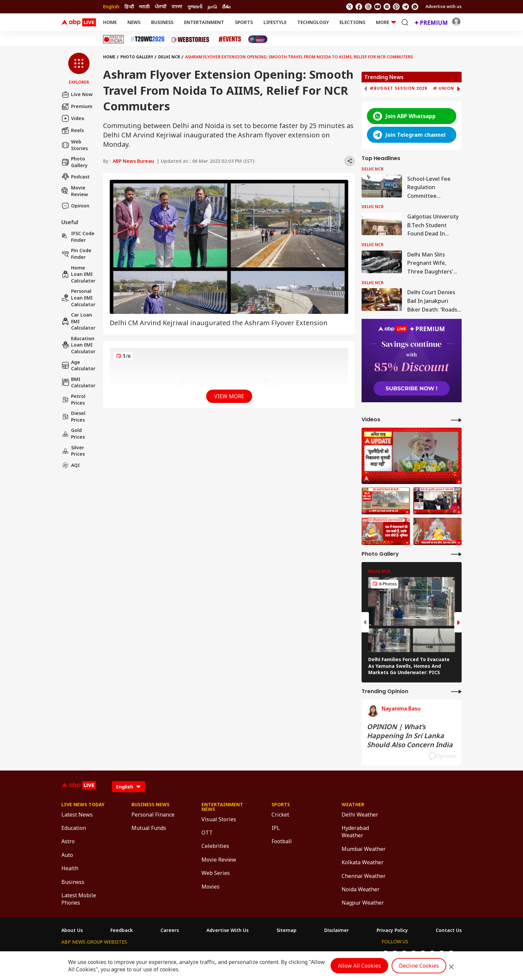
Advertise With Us (227, 930)
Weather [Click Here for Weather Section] (353, 805)
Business (162, 22)
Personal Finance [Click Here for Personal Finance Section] (153, 815)
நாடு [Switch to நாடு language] (212, 7)
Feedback (122, 930)
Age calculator (78, 365)
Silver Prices (73, 451)
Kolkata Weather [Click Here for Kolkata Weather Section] (363, 862)
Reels (73, 130)
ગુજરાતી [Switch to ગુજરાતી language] (195, 7)
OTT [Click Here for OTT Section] (207, 833)
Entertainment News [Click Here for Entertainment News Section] (222, 807)
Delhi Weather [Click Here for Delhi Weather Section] (360, 815)
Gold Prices (73, 433)
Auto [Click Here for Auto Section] (67, 855)
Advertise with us (444, 7)
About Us (72, 930)
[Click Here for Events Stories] (230, 39)
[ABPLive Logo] (79, 22)
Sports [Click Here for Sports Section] (281, 805)
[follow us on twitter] (350, 7)
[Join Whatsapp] (415, 7)
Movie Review (75, 191)
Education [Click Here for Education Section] (74, 828)
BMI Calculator (78, 382)
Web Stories (75, 145)
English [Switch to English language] (111, 7)
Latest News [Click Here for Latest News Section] (77, 815)
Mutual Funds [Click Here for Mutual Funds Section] (149, 828)
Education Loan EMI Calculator (78, 345)
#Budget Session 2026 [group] (399, 88)
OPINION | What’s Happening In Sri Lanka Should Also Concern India (410, 736)
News (134, 22)
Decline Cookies (419, 966)
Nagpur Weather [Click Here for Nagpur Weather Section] (363, 903)
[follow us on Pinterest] (396, 7)
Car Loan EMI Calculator (78, 321)
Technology (313, 22)
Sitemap (287, 930)
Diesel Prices (73, 416)
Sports (244, 22)
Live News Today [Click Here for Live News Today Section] (83, 805)
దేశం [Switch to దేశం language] (226, 7)
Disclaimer (337, 930)
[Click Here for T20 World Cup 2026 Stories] (147, 39)
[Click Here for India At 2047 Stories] (258, 39)
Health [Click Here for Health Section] (70, 868)
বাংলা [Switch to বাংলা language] (177, 7)
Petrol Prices (73, 399)
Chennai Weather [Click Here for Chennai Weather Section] (364, 876)
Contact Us (449, 930)
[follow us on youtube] (378, 7)
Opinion (75, 206)
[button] (79, 69)
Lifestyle (275, 22)
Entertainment (204, 22)
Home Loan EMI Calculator (78, 274)
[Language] (129, 787)
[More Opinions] (456, 691)
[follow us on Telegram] (406, 7)
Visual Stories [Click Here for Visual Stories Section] (219, 819)
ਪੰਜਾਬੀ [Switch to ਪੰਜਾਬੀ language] (161, 7)
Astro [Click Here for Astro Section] (68, 841)
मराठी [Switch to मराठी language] (144, 7)
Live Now (77, 94)
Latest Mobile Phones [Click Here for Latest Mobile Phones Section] (79, 899)
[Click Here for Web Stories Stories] (191, 39)
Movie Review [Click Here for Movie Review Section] (219, 860)
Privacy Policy (392, 930)
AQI (71, 465)
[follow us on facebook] (359, 7)
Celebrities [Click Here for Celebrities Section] (215, 846)
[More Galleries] (456, 554)
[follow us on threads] (368, 7)
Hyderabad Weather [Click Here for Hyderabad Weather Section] (355, 832)
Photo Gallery (75, 162)
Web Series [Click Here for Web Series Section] (216, 873)
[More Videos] (456, 420)
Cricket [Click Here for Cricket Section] (280, 815)
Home (110, 22)
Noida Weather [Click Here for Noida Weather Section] (361, 889)
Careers (170, 930)
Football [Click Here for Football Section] (282, 841)
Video (73, 118)
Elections (352, 22)
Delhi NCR (169, 57)
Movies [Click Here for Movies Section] (210, 887)
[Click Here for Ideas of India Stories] (114, 39)
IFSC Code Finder (78, 237)
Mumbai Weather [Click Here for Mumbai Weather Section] (364, 849)
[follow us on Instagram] (387, 7)
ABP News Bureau (133, 161)
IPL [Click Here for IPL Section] (276, 828)
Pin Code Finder (76, 254)
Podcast (76, 176)
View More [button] (229, 396)
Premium (77, 106)
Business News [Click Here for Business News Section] (150, 805)
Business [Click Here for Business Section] (73, 882)
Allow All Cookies (359, 966)
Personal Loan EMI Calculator (78, 298)
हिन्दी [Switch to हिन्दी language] (129, 7)
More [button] (386, 22)
